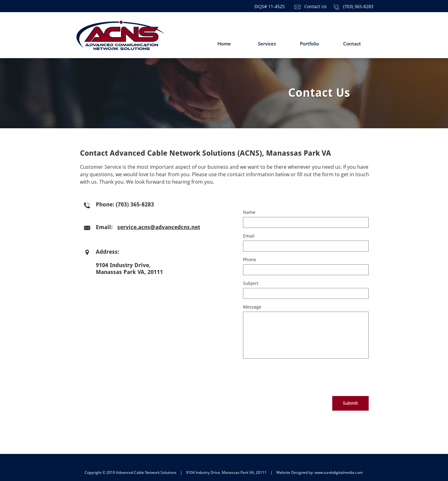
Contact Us (315, 6)
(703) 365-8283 (358, 6)
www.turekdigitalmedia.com (339, 472)
